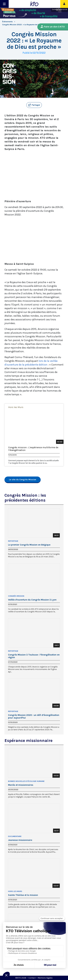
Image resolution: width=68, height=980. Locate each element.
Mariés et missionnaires (21, 785)
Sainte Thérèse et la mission (23, 895)
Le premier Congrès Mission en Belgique (29, 545)
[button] (34, 105)
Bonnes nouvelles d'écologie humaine (26, 781)
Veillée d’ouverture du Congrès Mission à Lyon (32, 600)
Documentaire (15, 836)
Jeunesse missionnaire (20, 840)
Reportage (13, 541)
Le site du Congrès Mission (23, 480)
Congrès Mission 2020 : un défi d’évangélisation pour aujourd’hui (34, 716)
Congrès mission (16, 596)
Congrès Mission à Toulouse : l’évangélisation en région (34, 656)
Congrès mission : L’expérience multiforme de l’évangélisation (33, 449)
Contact (32, 978)
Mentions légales (45, 978)
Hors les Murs (16, 407)
